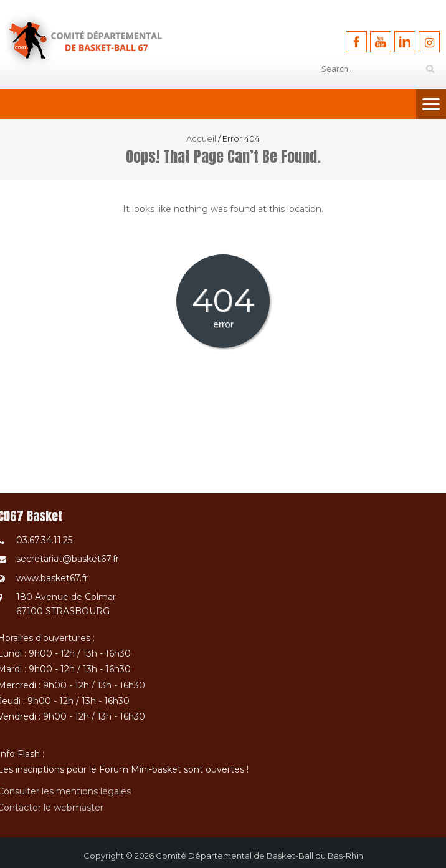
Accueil (201, 138)
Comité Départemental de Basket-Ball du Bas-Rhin (259, 856)
